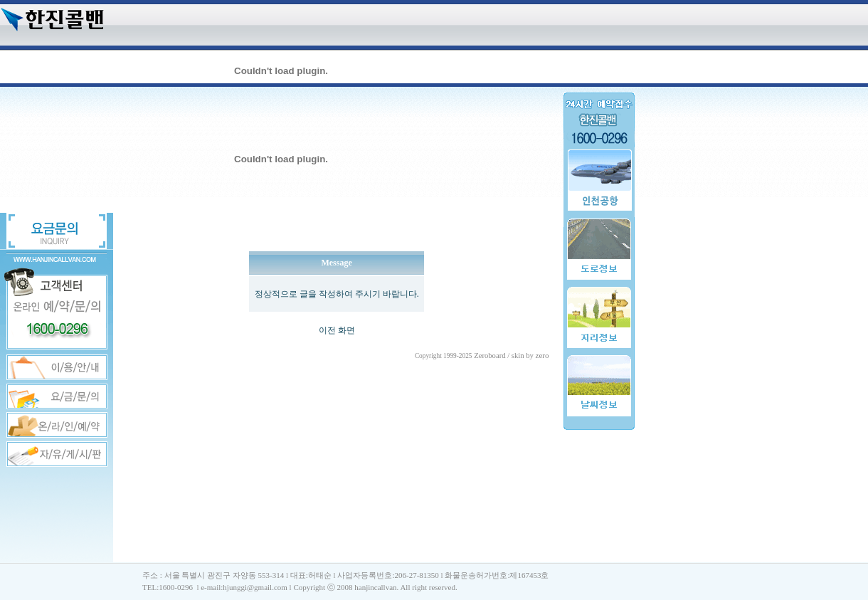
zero (542, 355)
